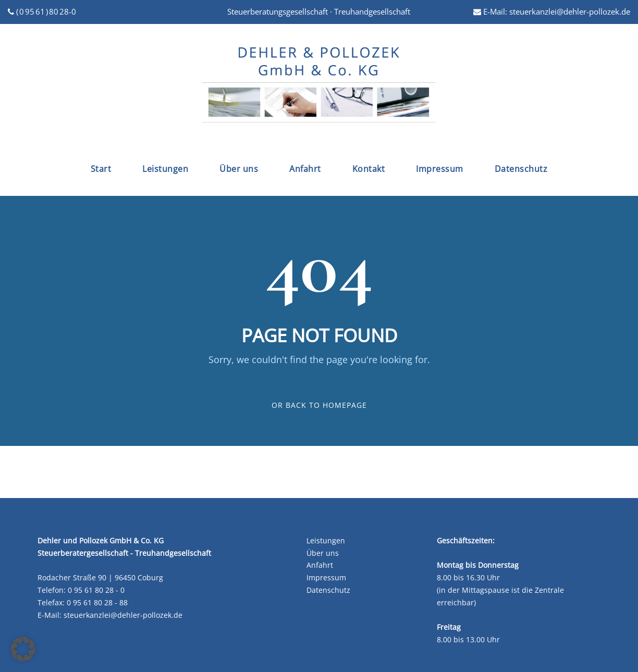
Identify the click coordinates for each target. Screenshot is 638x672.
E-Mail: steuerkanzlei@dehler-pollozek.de (552, 11)
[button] (23, 649)
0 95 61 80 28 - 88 (97, 602)
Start (101, 169)
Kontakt (369, 169)
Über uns (239, 169)
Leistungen (165, 169)
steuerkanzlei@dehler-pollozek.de (123, 615)
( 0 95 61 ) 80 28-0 (42, 11)
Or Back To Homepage (319, 405)
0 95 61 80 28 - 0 (96, 590)
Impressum (440, 169)
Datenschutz (521, 169)
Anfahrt (305, 169)
